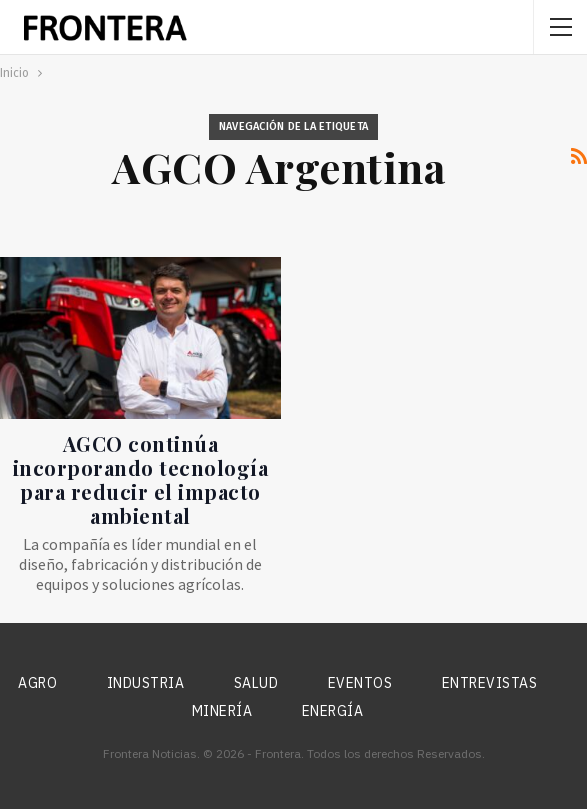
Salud (256, 683)
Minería (222, 711)
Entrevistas (490, 683)
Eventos (360, 683)
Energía (333, 711)
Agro (37, 683)
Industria (146, 683)
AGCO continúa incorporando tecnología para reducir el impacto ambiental (141, 479)
